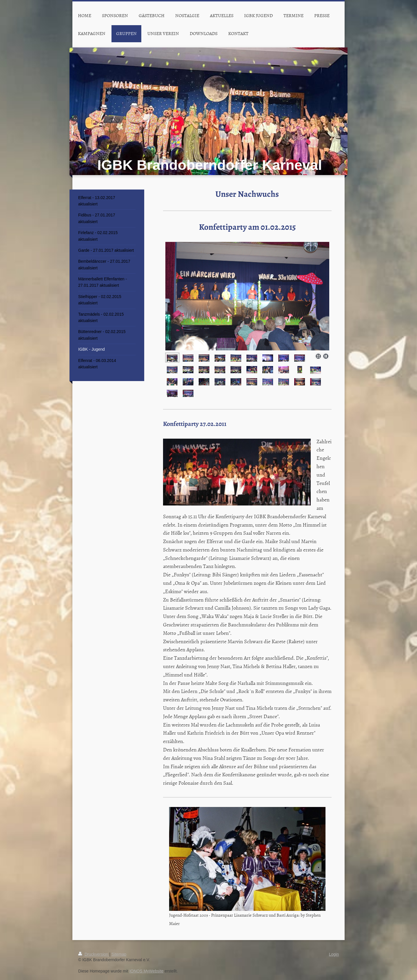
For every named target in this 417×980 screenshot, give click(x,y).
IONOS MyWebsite (147, 971)
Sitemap (119, 954)
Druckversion (94, 954)
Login (334, 954)
